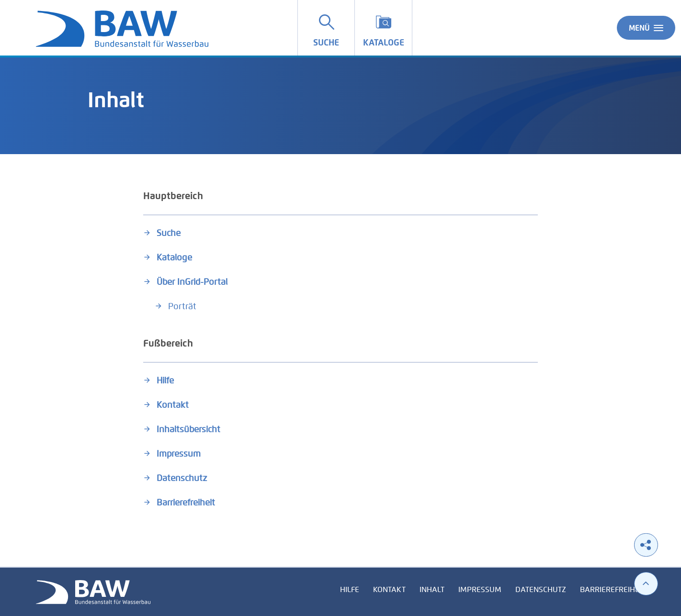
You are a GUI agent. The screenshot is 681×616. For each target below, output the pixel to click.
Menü (646, 28)
